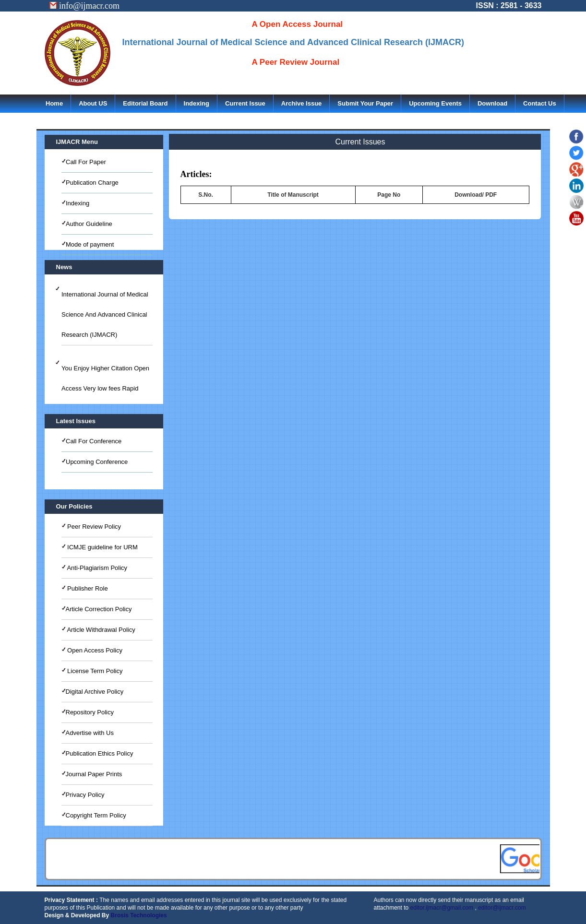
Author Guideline (89, 224)
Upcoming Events (435, 103)
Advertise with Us (90, 733)
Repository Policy (90, 712)
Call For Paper (86, 162)
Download (492, 103)
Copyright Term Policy (96, 815)
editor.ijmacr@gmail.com (442, 908)
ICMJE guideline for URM (102, 547)
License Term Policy (94, 671)
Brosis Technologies (139, 915)
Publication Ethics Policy (100, 753)
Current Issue (245, 103)
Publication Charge (92, 183)
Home (54, 103)
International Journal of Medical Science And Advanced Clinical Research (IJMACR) (105, 314)
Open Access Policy (94, 650)
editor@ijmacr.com (502, 908)
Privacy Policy (85, 795)
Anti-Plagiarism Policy (97, 568)
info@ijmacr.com (85, 6)
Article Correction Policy (99, 609)
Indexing (197, 103)
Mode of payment (90, 244)
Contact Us (540, 103)
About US (93, 103)
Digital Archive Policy (95, 692)
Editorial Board (145, 103)
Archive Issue (302, 103)
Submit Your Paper (365, 103)
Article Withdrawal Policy (101, 630)
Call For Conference (94, 441)
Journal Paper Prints (94, 774)
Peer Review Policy (94, 527)
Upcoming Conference (97, 462)
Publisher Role (87, 588)
